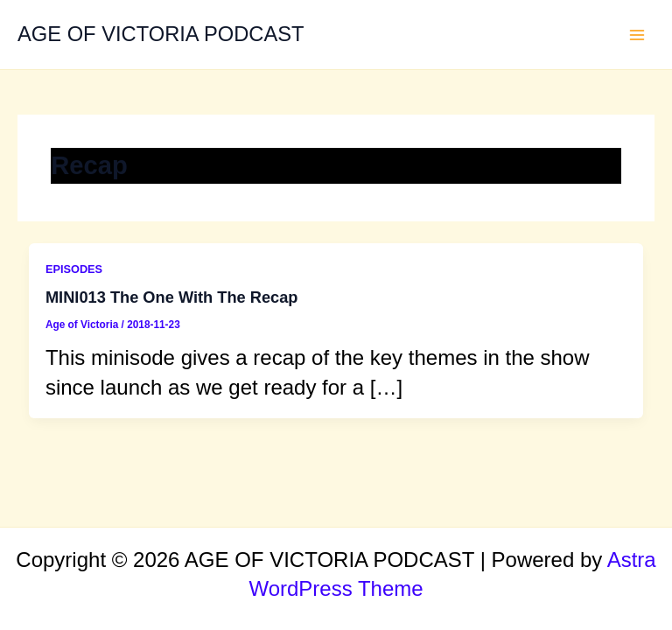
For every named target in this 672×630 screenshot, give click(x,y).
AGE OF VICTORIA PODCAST (161, 34)
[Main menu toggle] (637, 35)
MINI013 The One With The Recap (172, 297)
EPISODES (74, 269)
